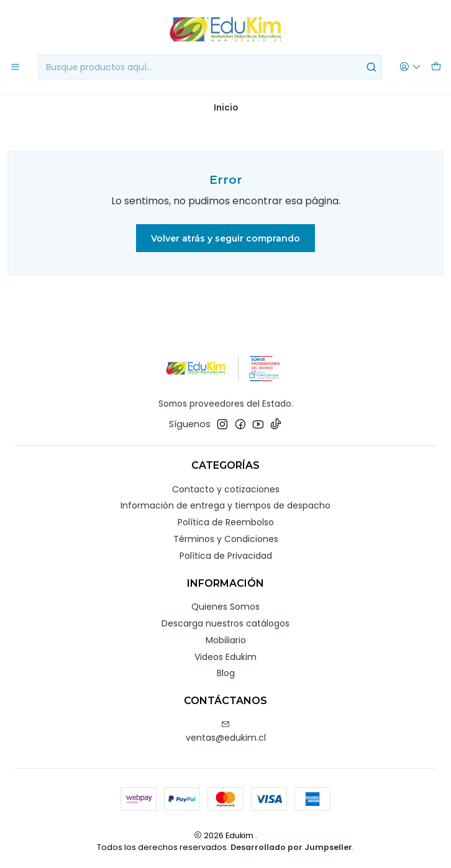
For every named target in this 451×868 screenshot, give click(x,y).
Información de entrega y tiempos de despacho (225, 505)
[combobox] (210, 67)
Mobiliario (226, 640)
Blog (226, 673)
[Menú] (15, 67)
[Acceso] (410, 67)
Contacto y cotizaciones (226, 489)
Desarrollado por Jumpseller (291, 847)
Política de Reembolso (226, 522)
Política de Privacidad (226, 556)
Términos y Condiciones (226, 539)
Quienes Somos (225, 607)
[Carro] (436, 67)
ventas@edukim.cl (226, 732)
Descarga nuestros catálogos (225, 623)
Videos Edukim (225, 657)
